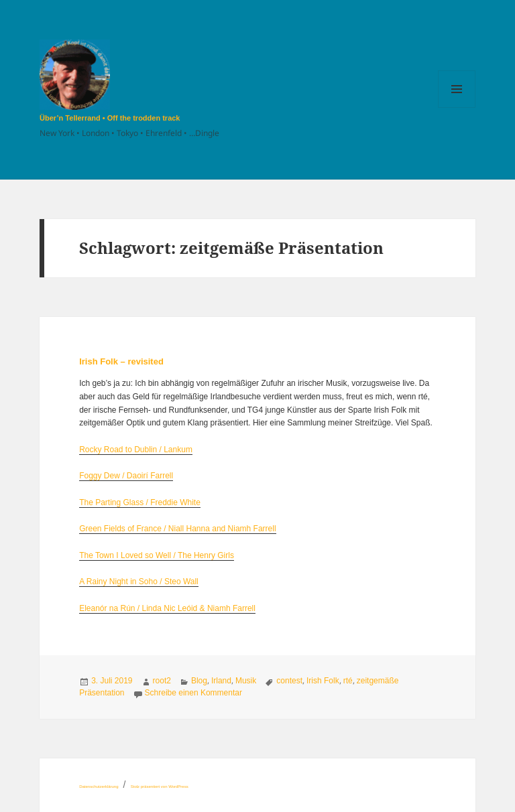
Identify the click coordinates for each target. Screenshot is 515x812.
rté (348, 681)
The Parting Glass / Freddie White (140, 502)
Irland (221, 681)
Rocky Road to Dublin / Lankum (136, 450)
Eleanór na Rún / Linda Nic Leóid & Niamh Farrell (167, 608)
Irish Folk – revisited (121, 361)
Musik (246, 681)
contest (289, 681)
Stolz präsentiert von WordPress (160, 787)
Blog (199, 681)
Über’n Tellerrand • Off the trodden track (110, 118)
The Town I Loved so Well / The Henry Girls (157, 555)
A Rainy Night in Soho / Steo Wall (139, 582)
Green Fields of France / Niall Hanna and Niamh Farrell (177, 529)
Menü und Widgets (457, 108)
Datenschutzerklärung (99, 787)
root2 (162, 681)
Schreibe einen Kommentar (193, 693)
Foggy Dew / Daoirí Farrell (126, 476)
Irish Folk (323, 681)
